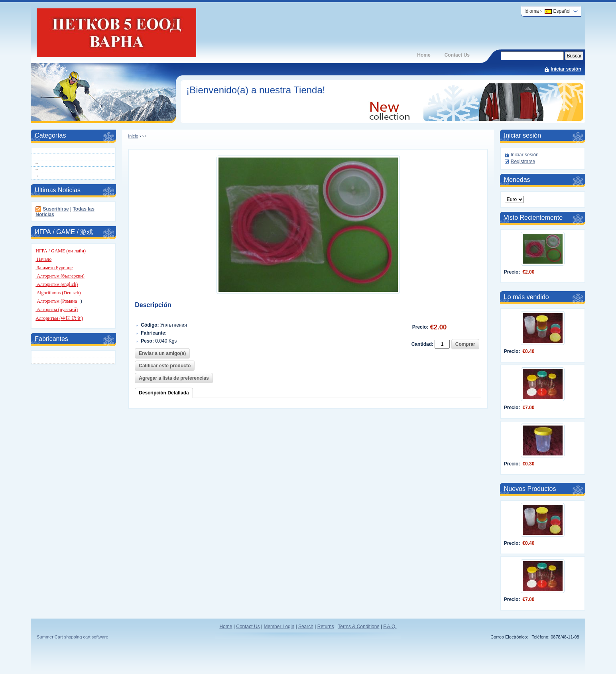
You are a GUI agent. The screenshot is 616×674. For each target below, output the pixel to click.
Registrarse (523, 162)
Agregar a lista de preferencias (174, 378)
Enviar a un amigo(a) (162, 353)
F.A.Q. (390, 627)
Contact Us (457, 55)
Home (424, 55)
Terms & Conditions (358, 627)
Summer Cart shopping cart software (72, 637)
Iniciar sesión (566, 69)
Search (306, 627)
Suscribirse (56, 209)
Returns (326, 627)
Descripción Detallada (164, 393)
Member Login (279, 627)
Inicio (133, 136)
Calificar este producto (165, 366)
